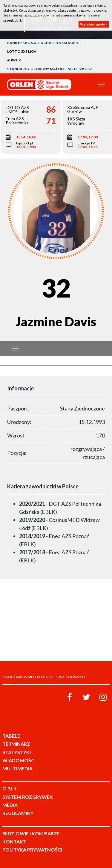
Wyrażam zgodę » (94, 24)
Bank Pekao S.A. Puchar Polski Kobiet (44, 43)
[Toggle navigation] (101, 84)
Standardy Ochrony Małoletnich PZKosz (50, 69)
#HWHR (14, 60)
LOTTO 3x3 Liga (22, 51)
